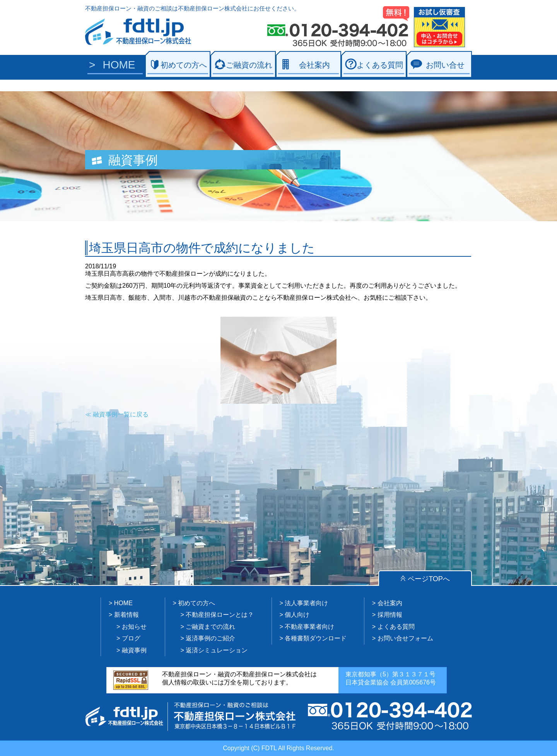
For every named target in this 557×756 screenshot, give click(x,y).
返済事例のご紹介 (210, 638)
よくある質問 (380, 65)
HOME (119, 65)
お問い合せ (445, 65)
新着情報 (126, 615)
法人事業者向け (306, 603)
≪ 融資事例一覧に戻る (117, 414)
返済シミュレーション (217, 650)
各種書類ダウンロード (316, 638)
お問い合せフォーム (405, 638)
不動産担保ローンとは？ (220, 615)
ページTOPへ (429, 579)
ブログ (131, 638)
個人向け (297, 615)
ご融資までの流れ (210, 627)
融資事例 (134, 650)
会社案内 (314, 65)
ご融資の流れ (249, 65)
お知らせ (134, 627)
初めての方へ (184, 65)
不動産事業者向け (309, 627)
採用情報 (390, 615)
